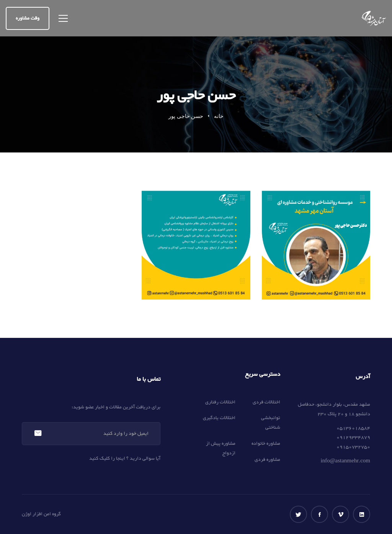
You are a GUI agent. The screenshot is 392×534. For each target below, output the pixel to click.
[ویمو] (341, 514)
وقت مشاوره (28, 18)
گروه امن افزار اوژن (41, 514)
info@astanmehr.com (345, 461)
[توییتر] (298, 514)
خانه (219, 116)
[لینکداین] (362, 514)
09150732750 (353, 447)
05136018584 (353, 428)
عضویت (38, 434)
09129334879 (353, 437)
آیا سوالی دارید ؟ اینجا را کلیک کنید (125, 459)
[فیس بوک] (319, 514)
